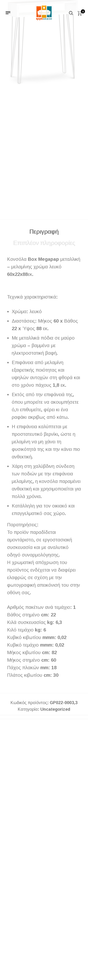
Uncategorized (55, 711)
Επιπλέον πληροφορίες (44, 245)
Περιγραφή (44, 233)
